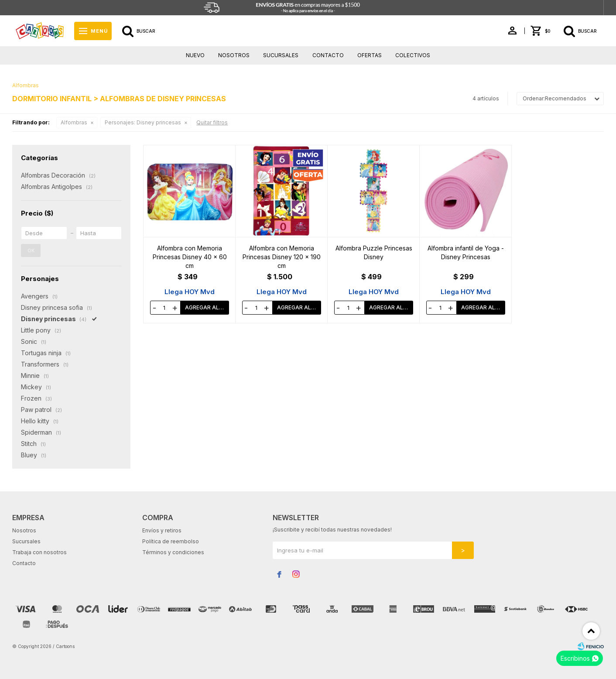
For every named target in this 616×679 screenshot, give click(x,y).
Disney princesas (143, 122)
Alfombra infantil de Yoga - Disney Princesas (466, 252)
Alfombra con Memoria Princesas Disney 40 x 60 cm (190, 257)
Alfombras (74, 122)
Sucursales (281, 55)
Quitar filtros (212, 122)
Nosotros (234, 55)
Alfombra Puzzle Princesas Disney (374, 252)
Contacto (328, 55)
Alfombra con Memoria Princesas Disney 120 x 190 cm (282, 257)
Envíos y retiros (162, 530)
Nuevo (195, 55)
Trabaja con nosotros (39, 552)
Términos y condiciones (173, 552)
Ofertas (370, 55)
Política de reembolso (171, 541)
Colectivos (413, 55)
